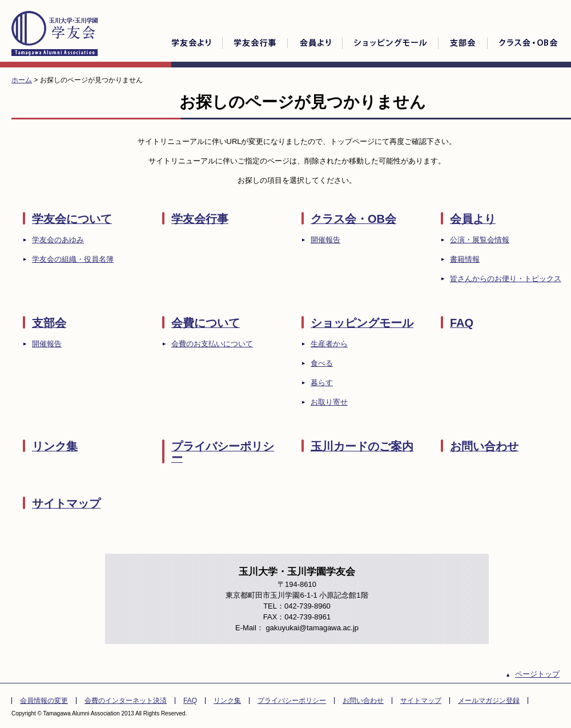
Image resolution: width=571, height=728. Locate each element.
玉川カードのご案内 (362, 446)
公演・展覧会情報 (480, 240)
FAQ (462, 323)
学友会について (72, 219)
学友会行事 (200, 219)
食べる (322, 363)
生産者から (329, 344)
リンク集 (55, 446)
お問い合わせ (484, 446)
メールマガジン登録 (489, 701)
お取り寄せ (329, 402)
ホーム (22, 80)
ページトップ (537, 674)
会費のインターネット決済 (126, 701)
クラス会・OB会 (353, 219)
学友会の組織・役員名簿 (73, 259)
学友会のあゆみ (58, 240)
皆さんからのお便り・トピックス (506, 279)
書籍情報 (465, 259)
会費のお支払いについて (212, 344)
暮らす (322, 383)
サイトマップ (66, 503)
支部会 (49, 323)
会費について (206, 323)
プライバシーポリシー (223, 452)
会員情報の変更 (44, 701)
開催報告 (325, 240)
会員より (473, 219)
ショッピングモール (362, 323)
